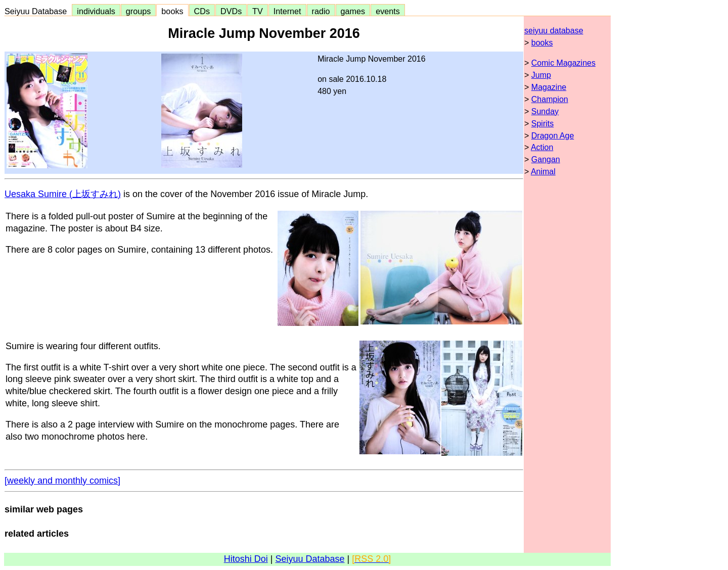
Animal (543, 172)
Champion (550, 99)
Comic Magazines (563, 63)
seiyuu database (554, 31)
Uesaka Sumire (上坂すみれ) (63, 194)
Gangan (546, 159)
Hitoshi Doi (246, 559)
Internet (287, 11)
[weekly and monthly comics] (62, 481)
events (388, 11)
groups (139, 11)
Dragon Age (553, 136)
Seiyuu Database (38, 11)
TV (257, 11)
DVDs (231, 11)
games (353, 11)
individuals (96, 11)
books (172, 11)
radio (321, 11)
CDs (202, 11)
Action (542, 147)
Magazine (549, 87)
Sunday (545, 111)
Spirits (542, 124)
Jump (541, 75)
